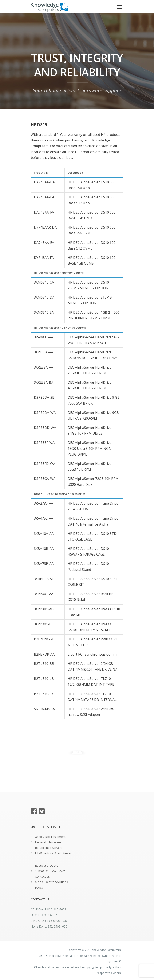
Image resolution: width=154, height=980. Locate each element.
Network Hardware (48, 842)
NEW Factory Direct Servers (54, 853)
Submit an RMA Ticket (50, 871)
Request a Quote (47, 865)
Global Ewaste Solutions (51, 882)
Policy (39, 887)
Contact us (42, 876)
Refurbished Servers (49, 848)
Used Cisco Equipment (50, 837)
